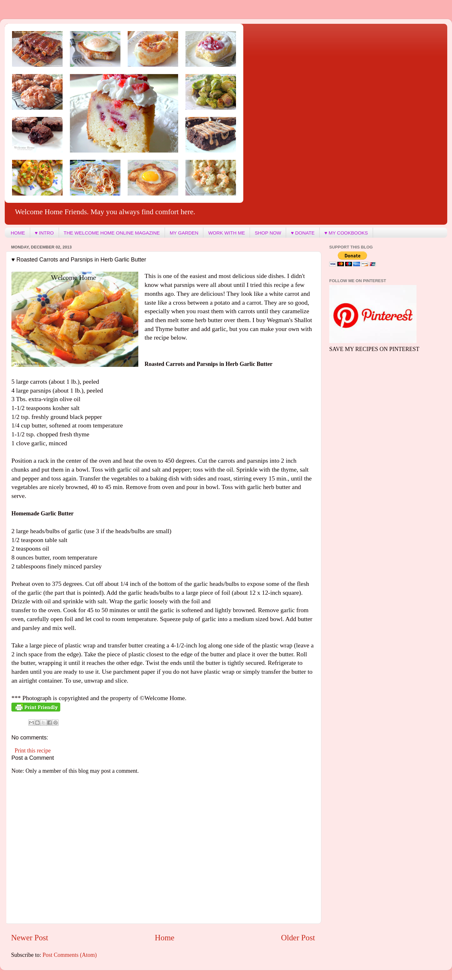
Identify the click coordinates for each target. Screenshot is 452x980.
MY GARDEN (184, 233)
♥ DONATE (303, 233)
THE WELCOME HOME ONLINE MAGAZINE (112, 233)
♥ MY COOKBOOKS (346, 233)
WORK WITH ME (226, 233)
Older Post (298, 938)
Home (165, 938)
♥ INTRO (44, 233)
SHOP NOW (268, 233)
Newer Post (30, 938)
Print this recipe (33, 751)
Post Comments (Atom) (70, 955)
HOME (18, 233)
